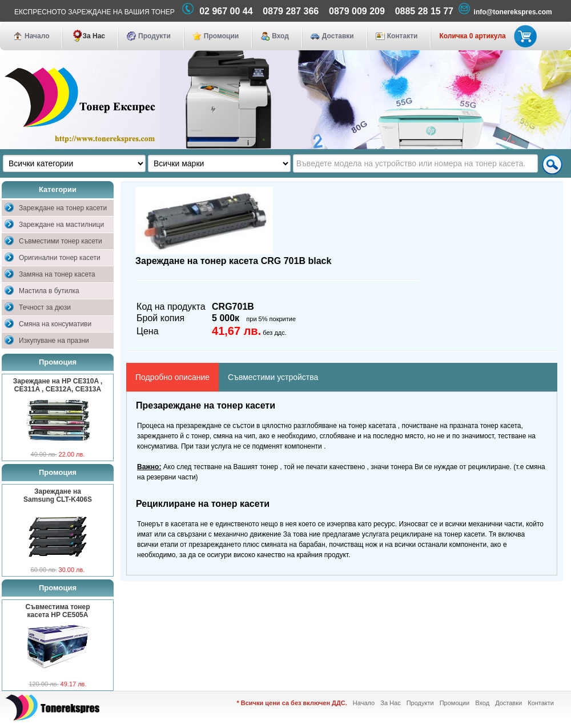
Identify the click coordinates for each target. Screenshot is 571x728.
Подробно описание (172, 377)
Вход (280, 36)
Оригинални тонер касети (60, 258)
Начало (37, 36)
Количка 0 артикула (486, 36)
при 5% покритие (271, 319)
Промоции (221, 36)
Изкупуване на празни (54, 341)
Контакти (403, 36)
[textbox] (415, 163)
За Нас (94, 36)
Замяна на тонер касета (57, 274)
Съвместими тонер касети (61, 241)
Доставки (338, 36)
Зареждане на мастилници (61, 225)
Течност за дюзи (45, 307)
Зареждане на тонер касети (63, 208)
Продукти (154, 36)
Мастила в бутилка (49, 291)
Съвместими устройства (273, 377)
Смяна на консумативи (55, 324)
